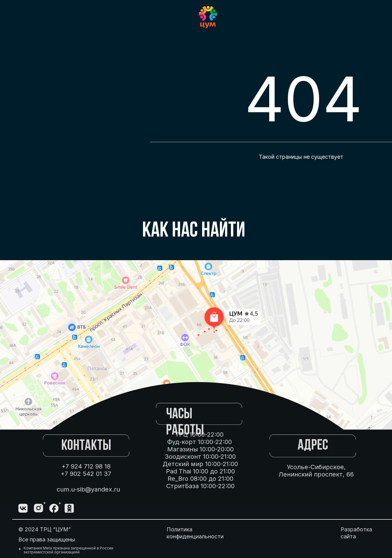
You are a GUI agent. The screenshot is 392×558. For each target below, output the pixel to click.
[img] (69, 508)
